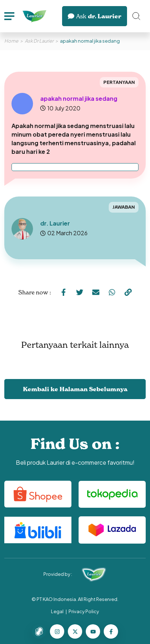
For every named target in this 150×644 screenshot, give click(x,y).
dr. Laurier (95, 16)
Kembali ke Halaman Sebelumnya (75, 389)
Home (11, 41)
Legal (57, 611)
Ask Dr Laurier (39, 41)
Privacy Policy (84, 611)
